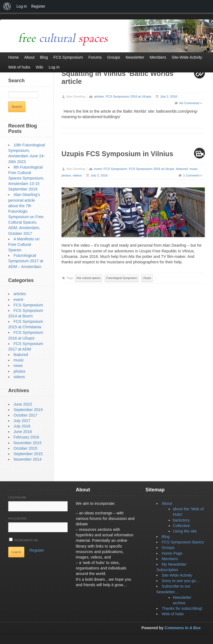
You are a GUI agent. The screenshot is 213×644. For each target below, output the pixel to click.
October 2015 (25, 448)
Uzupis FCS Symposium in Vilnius (117, 154)
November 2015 (27, 443)
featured (182, 169)
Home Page (172, 553)
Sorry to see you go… (181, 581)
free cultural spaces (89, 278)
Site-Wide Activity (177, 575)
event (98, 169)
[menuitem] (7, 6)
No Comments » (191, 103)
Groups (168, 548)
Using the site (185, 531)
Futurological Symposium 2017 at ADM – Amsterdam (26, 261)
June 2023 (23, 404)
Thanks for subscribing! (182, 608)
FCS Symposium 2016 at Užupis (128, 96)
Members (170, 559)
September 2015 (28, 454)
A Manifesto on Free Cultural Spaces (24, 244)
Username (17, 497)
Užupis (147, 278)
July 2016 (22, 426)
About (167, 503)
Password (17, 518)
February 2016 (26, 437)
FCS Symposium (115, 169)
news (18, 366)
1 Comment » (193, 175)
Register (37, 550)
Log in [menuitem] (22, 6)
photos (66, 175)
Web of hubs (173, 614)
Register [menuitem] (38, 6)
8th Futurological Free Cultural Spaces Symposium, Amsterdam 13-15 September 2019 (26, 178)
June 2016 (23, 432)
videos (77, 175)
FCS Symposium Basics (183, 542)
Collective (181, 526)
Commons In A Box (183, 628)
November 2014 (27, 459)
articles (99, 96)
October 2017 (25, 415)
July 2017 (22, 421)
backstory (181, 520)
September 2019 (28, 410)
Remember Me (24, 540)
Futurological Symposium (122, 278)
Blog (166, 537)
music (194, 169)
